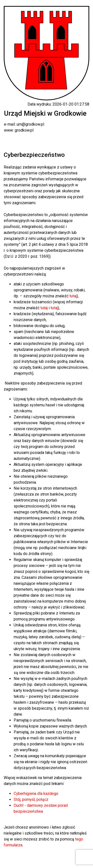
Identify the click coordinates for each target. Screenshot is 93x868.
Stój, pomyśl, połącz (31, 799)
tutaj (73, 296)
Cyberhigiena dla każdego (36, 794)
